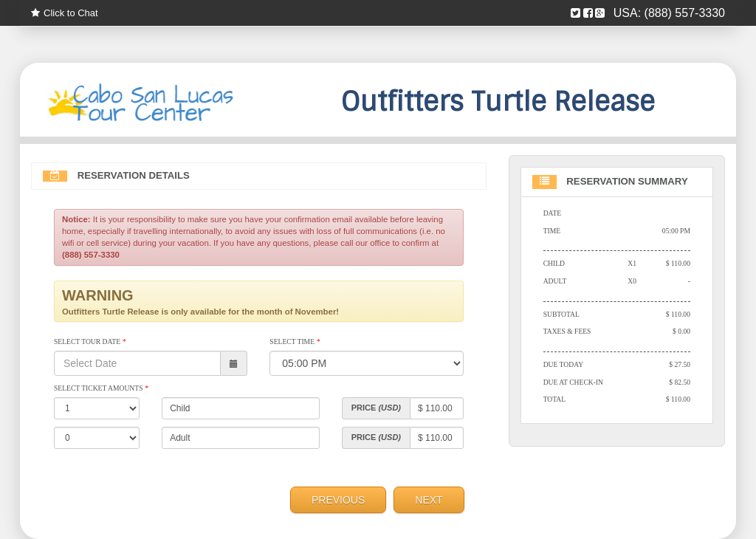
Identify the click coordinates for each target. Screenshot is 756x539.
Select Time (295, 341)
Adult (555, 281)
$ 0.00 (681, 331)
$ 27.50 (680, 364)
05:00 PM (676, 231)
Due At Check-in (573, 382)
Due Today (563, 364)
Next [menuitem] (429, 500)
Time (552, 231)
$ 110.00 (678, 263)
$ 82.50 (680, 382)
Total (555, 399)
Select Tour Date (90, 341)
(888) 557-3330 (685, 13)
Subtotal (561, 314)
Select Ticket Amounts (101, 388)
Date (553, 213)
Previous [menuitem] (338, 500)
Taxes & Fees (567, 331)
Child (554, 263)
